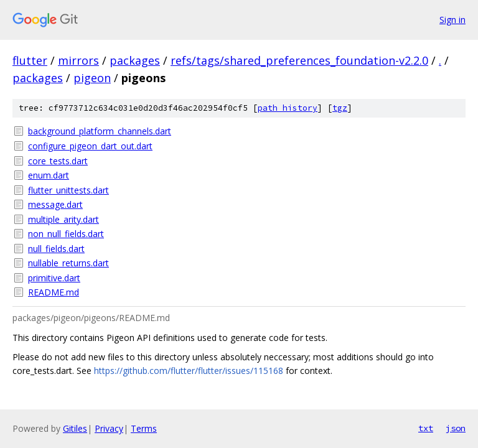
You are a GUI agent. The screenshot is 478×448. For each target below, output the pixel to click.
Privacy (109, 428)
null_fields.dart (56, 249)
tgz (340, 108)
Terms (144, 428)
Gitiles (75, 428)
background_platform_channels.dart (100, 131)
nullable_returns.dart (68, 263)
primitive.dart (54, 278)
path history (288, 108)
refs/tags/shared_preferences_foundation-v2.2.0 (299, 60)
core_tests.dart (58, 161)
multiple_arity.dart (63, 219)
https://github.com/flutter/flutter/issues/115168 (189, 371)
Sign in (452, 20)
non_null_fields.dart (66, 234)
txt (426, 428)
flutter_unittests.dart (68, 190)
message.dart (55, 204)
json (456, 428)
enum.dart (49, 175)
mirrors (78, 60)
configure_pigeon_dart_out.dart (90, 146)
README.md (54, 292)
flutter (30, 60)
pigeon (92, 78)
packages (135, 60)
